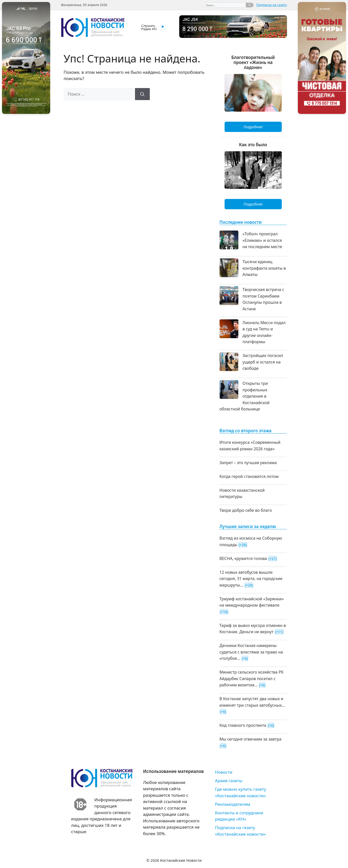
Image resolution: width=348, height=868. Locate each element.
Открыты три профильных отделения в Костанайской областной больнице (245, 396)
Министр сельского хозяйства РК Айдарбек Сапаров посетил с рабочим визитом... (252, 678)
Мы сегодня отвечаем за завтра (251, 739)
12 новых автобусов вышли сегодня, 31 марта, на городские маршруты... (251, 579)
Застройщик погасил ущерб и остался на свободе (263, 362)
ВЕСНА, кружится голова (243, 558)
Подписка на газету (271, 5)
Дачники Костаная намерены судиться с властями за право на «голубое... (251, 652)
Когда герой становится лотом (249, 476)
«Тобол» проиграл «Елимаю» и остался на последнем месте (262, 240)
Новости (224, 772)
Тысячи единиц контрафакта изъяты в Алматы (264, 268)
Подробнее (253, 127)
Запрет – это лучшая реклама (248, 463)
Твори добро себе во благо (246, 510)
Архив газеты (229, 781)
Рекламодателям (233, 804)
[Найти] (250, 5)
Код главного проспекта (243, 725)
